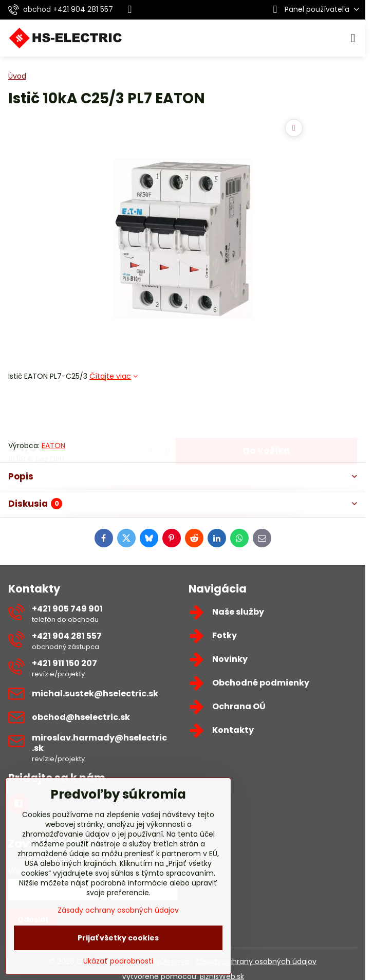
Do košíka (266, 411)
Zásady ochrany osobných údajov (256, 961)
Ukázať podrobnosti (118, 961)
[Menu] (353, 38)
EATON (53, 446)
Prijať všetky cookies (118, 938)
